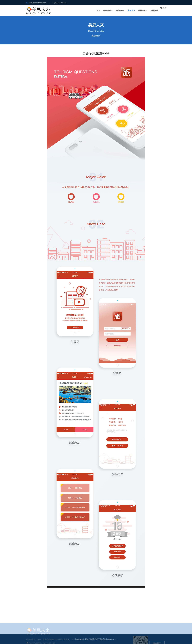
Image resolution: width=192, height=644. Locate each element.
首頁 (98, 11)
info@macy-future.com (38, 3)
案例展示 (131, 11)
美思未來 (142, 11)
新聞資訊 (154, 11)
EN (165, 8)
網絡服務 (107, 11)
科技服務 (119, 11)
